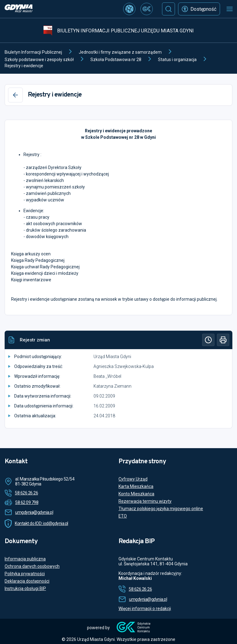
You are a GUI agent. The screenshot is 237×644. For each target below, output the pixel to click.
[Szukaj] (168, 9)
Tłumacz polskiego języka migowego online (161, 509)
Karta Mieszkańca (136, 486)
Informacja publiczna (25, 559)
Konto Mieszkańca (136, 494)
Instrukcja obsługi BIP (25, 588)
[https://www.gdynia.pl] (19, 9)
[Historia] (208, 340)
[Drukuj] (223, 340)
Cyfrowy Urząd (133, 479)
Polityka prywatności (25, 574)
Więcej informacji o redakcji (145, 609)
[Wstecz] (15, 95)
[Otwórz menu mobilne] (230, 9)
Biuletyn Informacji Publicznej (33, 52)
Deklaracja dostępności (27, 581)
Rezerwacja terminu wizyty (145, 501)
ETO (123, 516)
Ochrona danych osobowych (32, 566)
